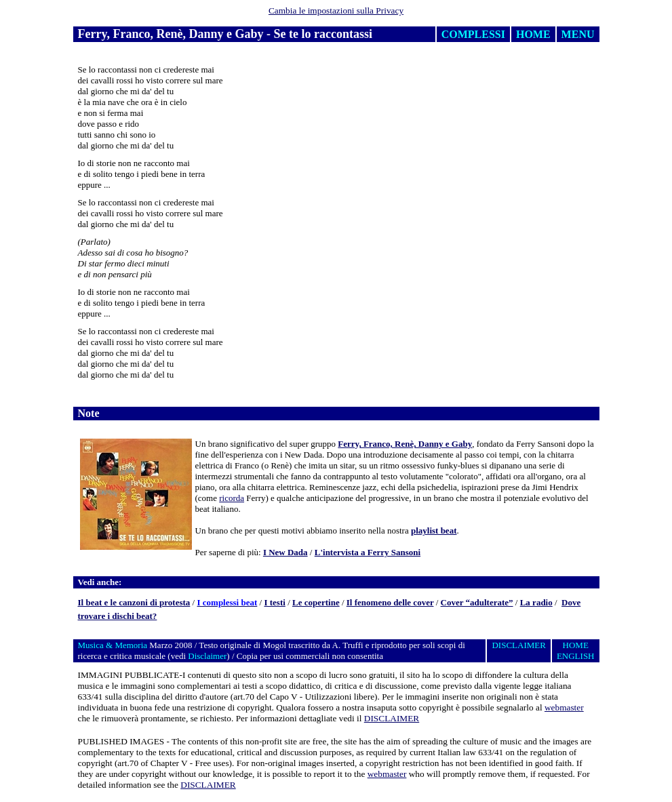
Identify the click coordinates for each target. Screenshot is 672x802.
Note (89, 413)
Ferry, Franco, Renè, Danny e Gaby (405, 444)
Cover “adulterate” (477, 602)
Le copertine (316, 602)
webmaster (564, 707)
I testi (274, 602)
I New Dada (285, 552)
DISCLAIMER (392, 718)
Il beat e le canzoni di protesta (134, 602)
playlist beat (434, 530)
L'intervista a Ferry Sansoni (368, 552)
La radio (536, 602)
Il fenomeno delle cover (390, 602)
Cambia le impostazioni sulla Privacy (336, 11)
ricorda (232, 498)
